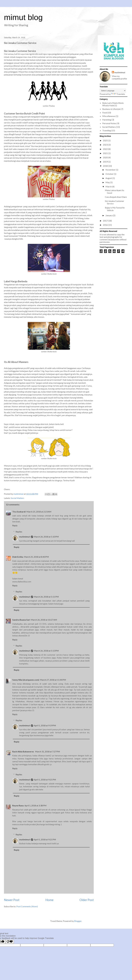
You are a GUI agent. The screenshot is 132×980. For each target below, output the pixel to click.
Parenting (107, 120)
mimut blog (23, 17)
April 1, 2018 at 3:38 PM (35, 805)
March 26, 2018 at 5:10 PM (46, 537)
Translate (118, 94)
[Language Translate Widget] (113, 91)
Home (49, 900)
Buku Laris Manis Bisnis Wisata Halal (113, 104)
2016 (106, 225)
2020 (106, 157)
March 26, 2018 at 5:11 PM (46, 597)
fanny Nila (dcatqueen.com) (26, 680)
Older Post (87, 900)
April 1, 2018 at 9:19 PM (45, 725)
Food (105, 113)
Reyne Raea (18, 805)
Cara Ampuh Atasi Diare (116, 197)
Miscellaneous (109, 116)
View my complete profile (119, 77)
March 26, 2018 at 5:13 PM (46, 651)
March (109, 187)
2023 (106, 145)
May (108, 182)
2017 (106, 221)
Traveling (107, 130)
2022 (106, 149)
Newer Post (12, 900)
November (111, 170)
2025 (106, 140)
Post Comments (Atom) (27, 906)
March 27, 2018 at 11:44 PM (53, 680)
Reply (15, 525)
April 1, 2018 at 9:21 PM (45, 780)
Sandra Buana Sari (21, 620)
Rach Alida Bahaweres (23, 751)
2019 (106, 162)
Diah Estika (18, 557)
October (110, 174)
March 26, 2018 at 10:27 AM (44, 620)
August (109, 178)
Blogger (78, 921)
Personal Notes (109, 123)
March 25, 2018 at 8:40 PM (36, 557)
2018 (106, 166)
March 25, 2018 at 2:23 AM (39, 512)
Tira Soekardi (19, 512)
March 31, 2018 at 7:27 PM (48, 751)
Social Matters (17, 498)
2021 (106, 153)
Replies (19, 532)
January (109, 215)
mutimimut (25, 537)
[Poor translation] (10, 942)
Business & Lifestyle (111, 109)
